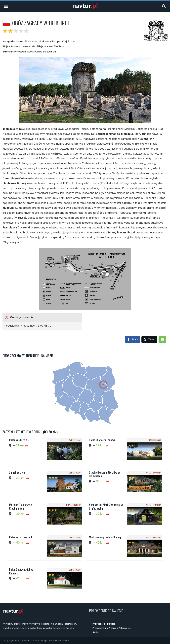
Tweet (149, 340)
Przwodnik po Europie (104, 624)
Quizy (95, 632)
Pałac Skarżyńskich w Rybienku (21, 571)
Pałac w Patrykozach (21, 537)
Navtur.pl (28, 640)
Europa (56, 41)
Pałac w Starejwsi (19, 440)
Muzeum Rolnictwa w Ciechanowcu (21, 507)
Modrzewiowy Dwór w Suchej (105, 537)
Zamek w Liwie (17, 472)
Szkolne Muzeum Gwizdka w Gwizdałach (104, 474)
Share (132, 340)
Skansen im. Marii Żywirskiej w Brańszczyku (106, 507)
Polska (72, 41)
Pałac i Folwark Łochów (102, 440)
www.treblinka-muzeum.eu (41, 52)
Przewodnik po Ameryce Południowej (112, 628)
